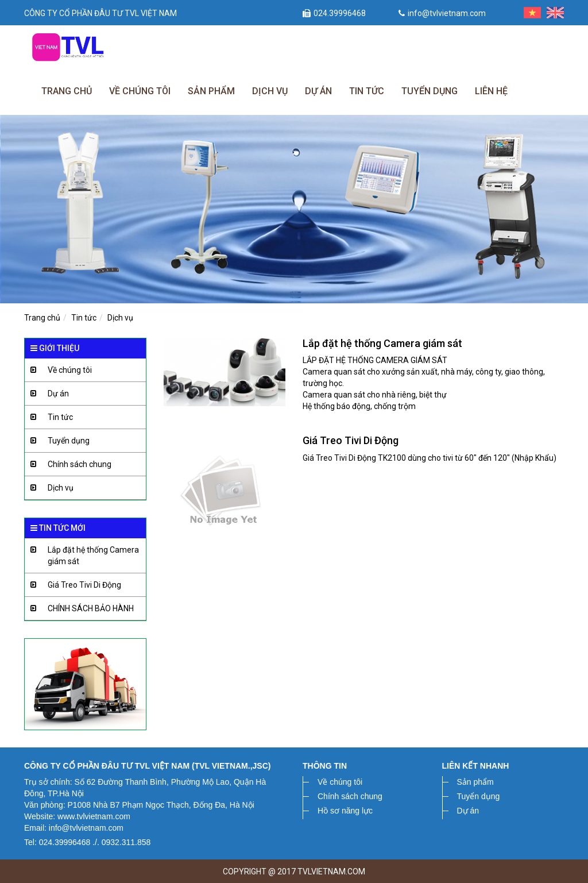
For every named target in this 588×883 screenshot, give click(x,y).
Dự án (318, 91)
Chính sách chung (68, 464)
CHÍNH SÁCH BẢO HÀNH (79, 609)
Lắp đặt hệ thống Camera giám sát (82, 552)
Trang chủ (67, 91)
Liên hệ (491, 91)
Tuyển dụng (430, 91)
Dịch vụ (270, 91)
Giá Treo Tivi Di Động (73, 585)
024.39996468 (334, 13)
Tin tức (367, 91)
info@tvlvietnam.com (442, 13)
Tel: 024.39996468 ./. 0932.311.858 (87, 842)
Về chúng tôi (140, 91)
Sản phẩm (211, 91)
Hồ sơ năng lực (345, 811)
